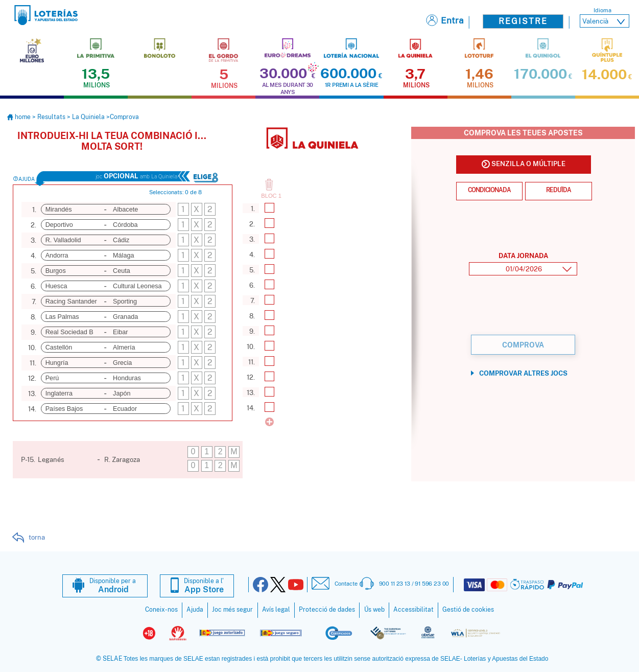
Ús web (374, 609)
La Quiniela (88, 117)
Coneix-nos (161, 609)
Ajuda (195, 609)
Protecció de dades (327, 609)
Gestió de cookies (468, 609)
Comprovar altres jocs (523, 373)
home (20, 117)
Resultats (51, 117)
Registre (523, 21)
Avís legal (276, 609)
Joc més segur (232, 609)
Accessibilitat (413, 609)
